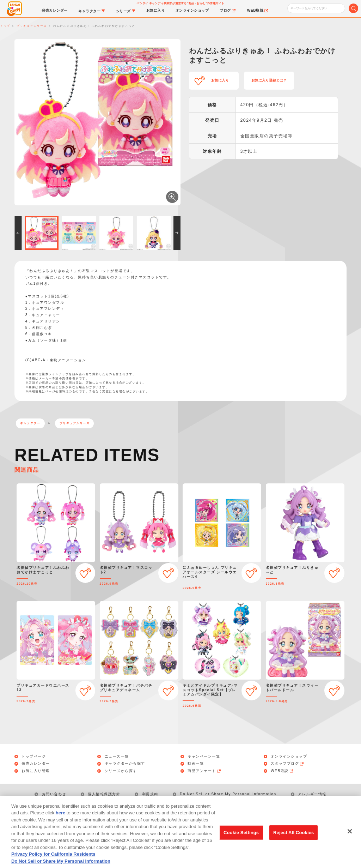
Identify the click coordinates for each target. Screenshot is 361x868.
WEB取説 (282, 771)
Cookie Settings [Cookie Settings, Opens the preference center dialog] (241, 841)
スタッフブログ (288, 764)
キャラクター (30, 423)
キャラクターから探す (125, 764)
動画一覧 (196, 764)
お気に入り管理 (36, 771)
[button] (18, 233)
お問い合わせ (54, 794)
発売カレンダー (36, 764)
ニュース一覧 (117, 757)
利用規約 (150, 794)
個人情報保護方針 (104, 794)
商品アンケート (204, 771)
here (60, 821)
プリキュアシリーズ (75, 423)
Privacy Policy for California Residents (53, 863)
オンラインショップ (289, 757)
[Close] (350, 840)
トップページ (34, 757)
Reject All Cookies (293, 841)
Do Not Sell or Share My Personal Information (228, 794)
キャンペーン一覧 (204, 757)
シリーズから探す (121, 771)
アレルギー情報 (312, 794)
